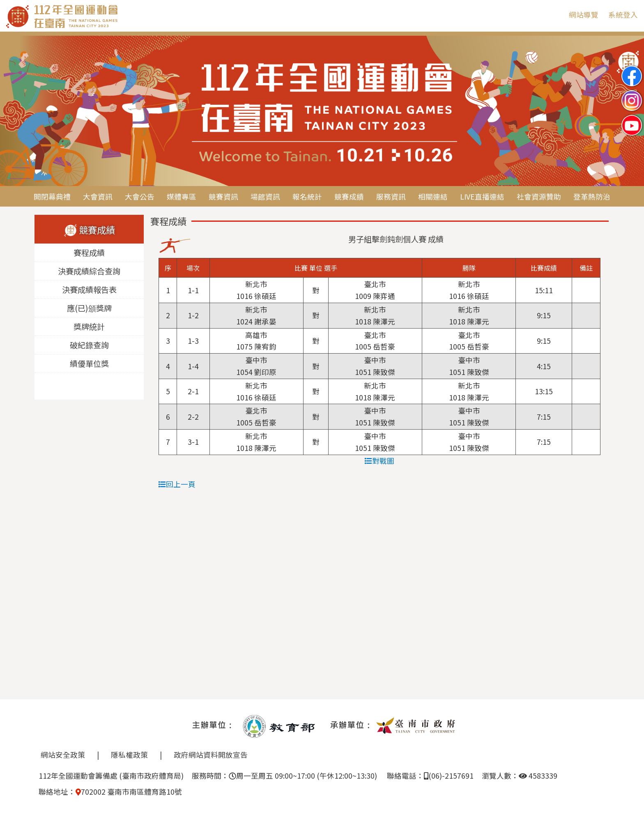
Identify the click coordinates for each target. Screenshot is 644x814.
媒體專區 (182, 197)
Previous (14, 112)
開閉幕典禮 (52, 197)
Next (630, 112)
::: (557, 15)
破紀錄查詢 (89, 345)
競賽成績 (349, 197)
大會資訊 (98, 197)
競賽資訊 (223, 197)
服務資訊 (391, 197)
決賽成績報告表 (89, 290)
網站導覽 (584, 15)
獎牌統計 (89, 327)
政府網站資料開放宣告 (211, 755)
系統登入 (623, 15)
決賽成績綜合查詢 (89, 271)
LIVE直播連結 (482, 197)
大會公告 (140, 197)
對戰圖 (379, 461)
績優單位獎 (89, 364)
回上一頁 (177, 484)
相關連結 (433, 197)
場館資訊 (265, 197)
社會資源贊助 (539, 197)
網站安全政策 (63, 755)
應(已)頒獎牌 (89, 308)
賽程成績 (89, 253)
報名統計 (307, 197)
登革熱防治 (592, 197)
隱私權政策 (129, 755)
